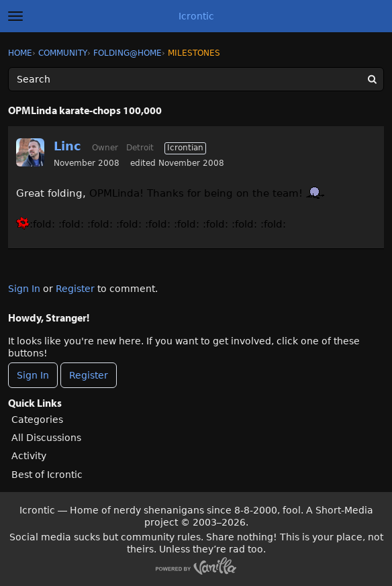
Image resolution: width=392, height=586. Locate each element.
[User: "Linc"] (30, 152)
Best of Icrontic (47, 475)
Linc (67, 146)
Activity (29, 456)
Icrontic (196, 16)
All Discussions (46, 438)
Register (75, 289)
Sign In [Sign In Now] (33, 375)
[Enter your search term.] (196, 79)
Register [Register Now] (89, 375)
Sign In (24, 289)
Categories (37, 420)
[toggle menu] (15, 16)
